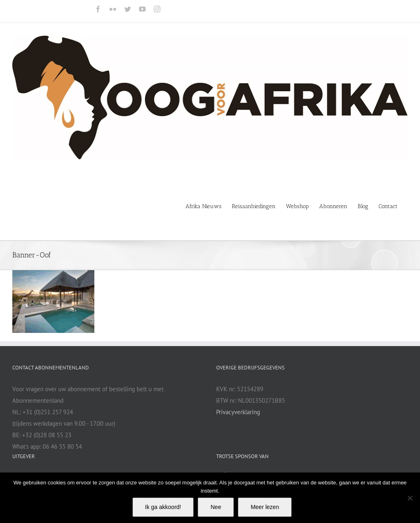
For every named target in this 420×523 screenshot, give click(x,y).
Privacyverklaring (238, 412)
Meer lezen (265, 507)
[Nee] (410, 498)
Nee (216, 507)
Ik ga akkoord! (163, 507)
